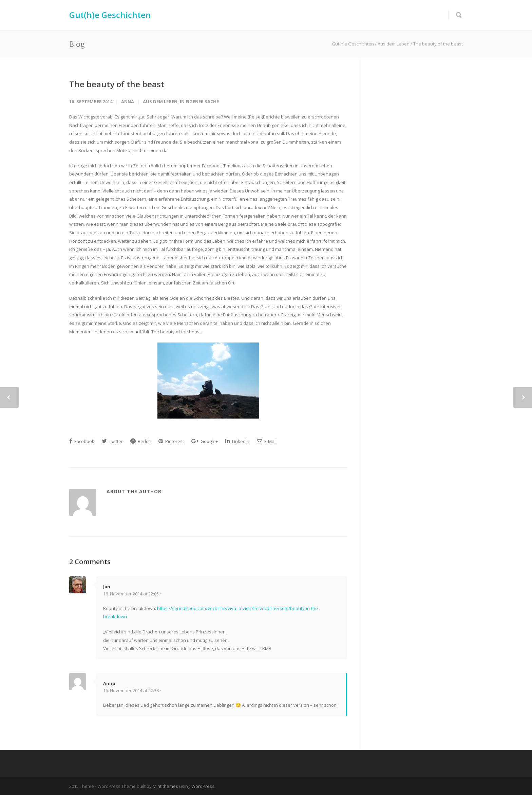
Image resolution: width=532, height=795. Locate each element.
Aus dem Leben (160, 101)
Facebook (82, 441)
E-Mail (267, 441)
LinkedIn (237, 441)
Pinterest (171, 441)
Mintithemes (165, 786)
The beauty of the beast (117, 84)
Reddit (141, 441)
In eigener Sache (199, 101)
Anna (128, 101)
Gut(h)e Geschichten (110, 15)
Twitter (112, 441)
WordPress (203, 786)
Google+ (205, 441)
